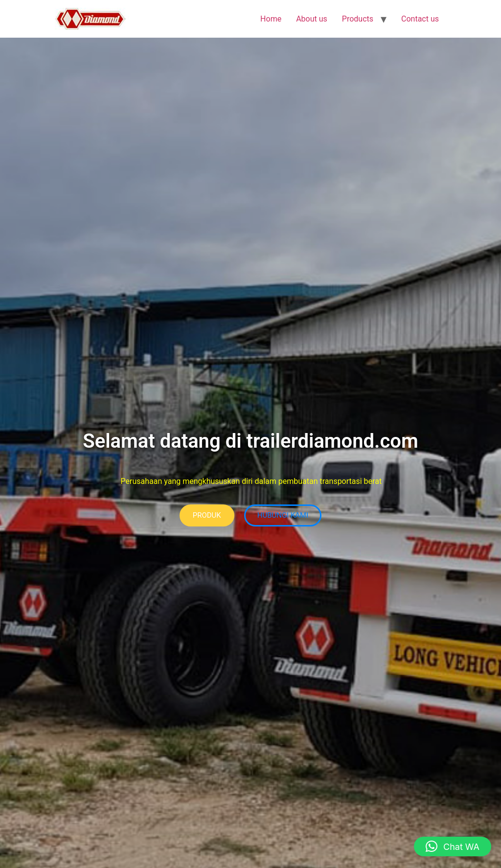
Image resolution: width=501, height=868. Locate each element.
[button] (453, 846)
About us (312, 19)
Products (358, 19)
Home (271, 19)
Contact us (420, 19)
